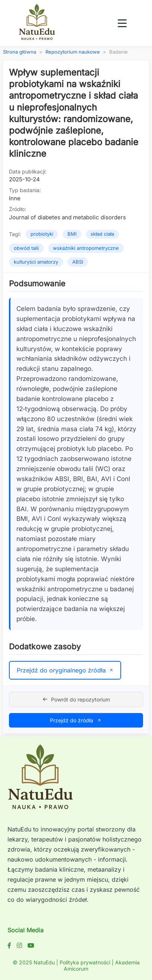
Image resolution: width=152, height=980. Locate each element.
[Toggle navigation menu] (122, 23)
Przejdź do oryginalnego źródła (65, 670)
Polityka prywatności (85, 962)
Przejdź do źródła (76, 720)
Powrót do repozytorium (76, 699)
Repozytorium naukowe (73, 52)
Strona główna (20, 52)
